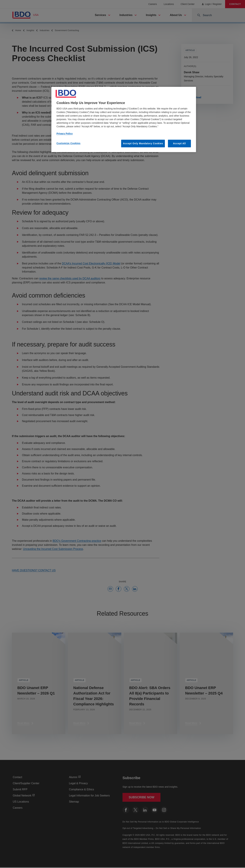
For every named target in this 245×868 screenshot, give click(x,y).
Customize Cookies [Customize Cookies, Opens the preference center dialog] (68, 143)
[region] (124, 120)
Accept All (179, 143)
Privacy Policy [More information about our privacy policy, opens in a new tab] (65, 134)
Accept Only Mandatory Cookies (143, 143)
